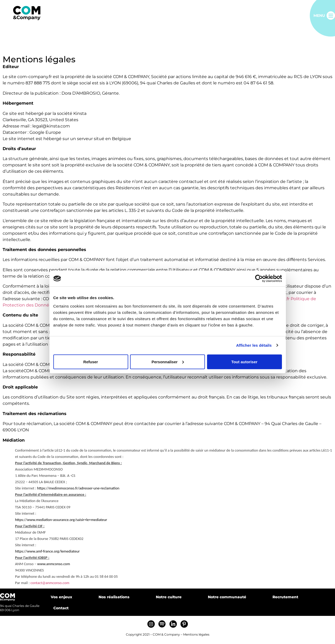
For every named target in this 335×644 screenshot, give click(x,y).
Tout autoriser (244, 362)
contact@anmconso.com (50, 583)
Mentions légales (196, 634)
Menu (319, 16)
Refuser (91, 362)
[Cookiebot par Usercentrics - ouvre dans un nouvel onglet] (259, 279)
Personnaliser (168, 362)
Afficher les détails (254, 345)
